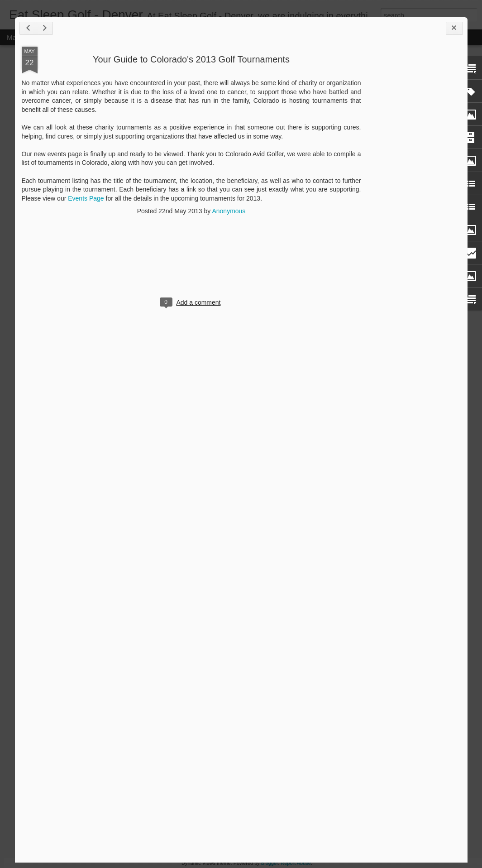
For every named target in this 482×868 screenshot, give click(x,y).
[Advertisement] (411, 189)
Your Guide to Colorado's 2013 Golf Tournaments (191, 59)
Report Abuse (296, 863)
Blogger (270, 863)
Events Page (86, 198)
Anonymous (229, 211)
